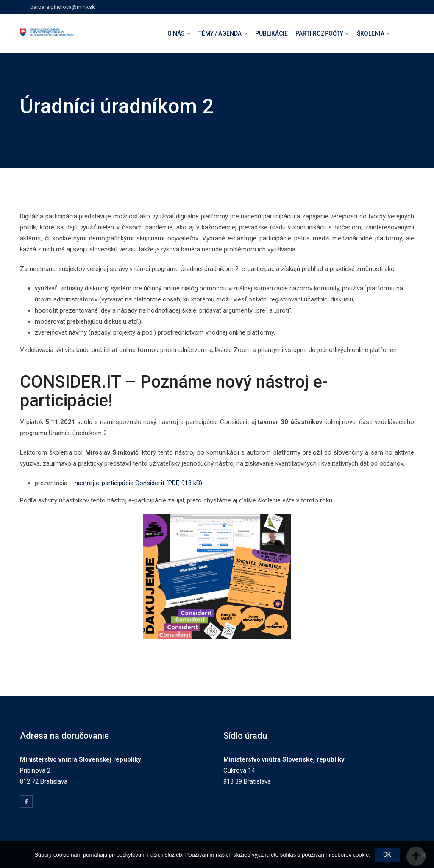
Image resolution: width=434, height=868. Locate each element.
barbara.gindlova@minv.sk (63, 7)
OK (387, 854)
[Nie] (423, 855)
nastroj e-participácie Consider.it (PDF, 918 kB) (138, 483)
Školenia (371, 33)
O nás (176, 33)
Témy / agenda (220, 33)
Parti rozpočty (319, 33)
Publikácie (271, 33)
